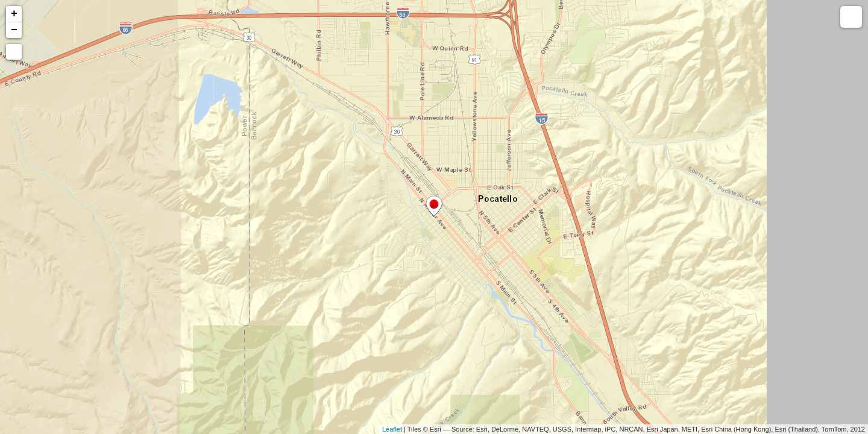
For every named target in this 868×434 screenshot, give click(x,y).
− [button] (14, 30)
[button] (14, 52)
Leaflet (392, 429)
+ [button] (14, 14)
